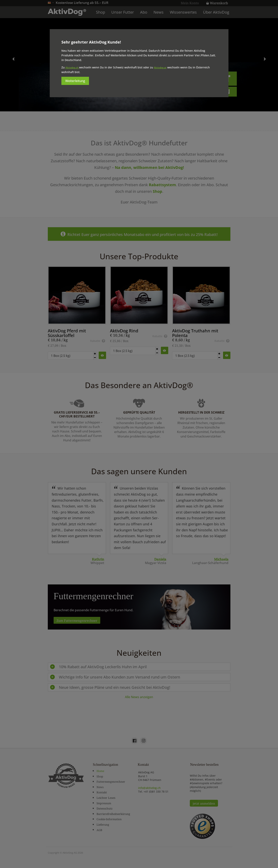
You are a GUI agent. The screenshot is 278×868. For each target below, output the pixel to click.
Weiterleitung (75, 81)
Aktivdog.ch (72, 68)
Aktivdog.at (160, 68)
